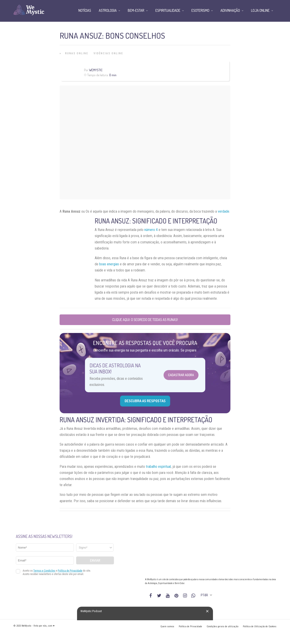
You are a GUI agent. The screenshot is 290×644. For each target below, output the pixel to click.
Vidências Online (108, 53)
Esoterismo (200, 10)
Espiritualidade (168, 10)
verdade (224, 211)
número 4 (151, 230)
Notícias (85, 10)
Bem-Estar (136, 10)
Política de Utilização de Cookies (260, 626)
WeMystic (96, 70)
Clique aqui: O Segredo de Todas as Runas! (145, 320)
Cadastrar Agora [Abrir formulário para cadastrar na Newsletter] (181, 375)
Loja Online (260, 10)
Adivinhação (230, 10)
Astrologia (108, 10)
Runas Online (77, 53)
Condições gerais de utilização (222, 626)
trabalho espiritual (158, 467)
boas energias (109, 264)
